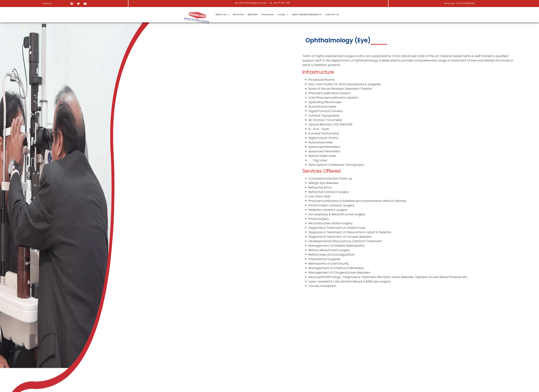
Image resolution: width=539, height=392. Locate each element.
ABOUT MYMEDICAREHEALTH (397, 15)
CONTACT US (423, 15)
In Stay (373, 15)
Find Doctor (358, 15)
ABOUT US (313, 15)
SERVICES (343, 15)
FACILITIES (329, 15)
